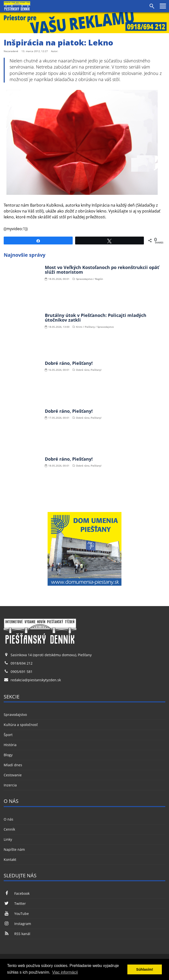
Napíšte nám (14, 849)
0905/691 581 (22, 672)
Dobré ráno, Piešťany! (69, 363)
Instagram (17, 924)
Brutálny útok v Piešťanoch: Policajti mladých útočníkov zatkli (96, 318)
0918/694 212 (22, 663)
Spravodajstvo (15, 715)
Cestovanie (13, 775)
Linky (8, 839)
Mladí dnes (13, 765)
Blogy (8, 755)
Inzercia (10, 785)
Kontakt (10, 859)
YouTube (16, 914)
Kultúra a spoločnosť (21, 725)
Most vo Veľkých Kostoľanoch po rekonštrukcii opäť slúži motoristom (102, 270)
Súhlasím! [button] (145, 969)
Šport (8, 735)
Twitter (15, 903)
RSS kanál (17, 934)
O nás (8, 819)
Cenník (9, 829)
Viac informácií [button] (65, 972)
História (10, 745)
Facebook (17, 893)
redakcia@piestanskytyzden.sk (36, 680)
